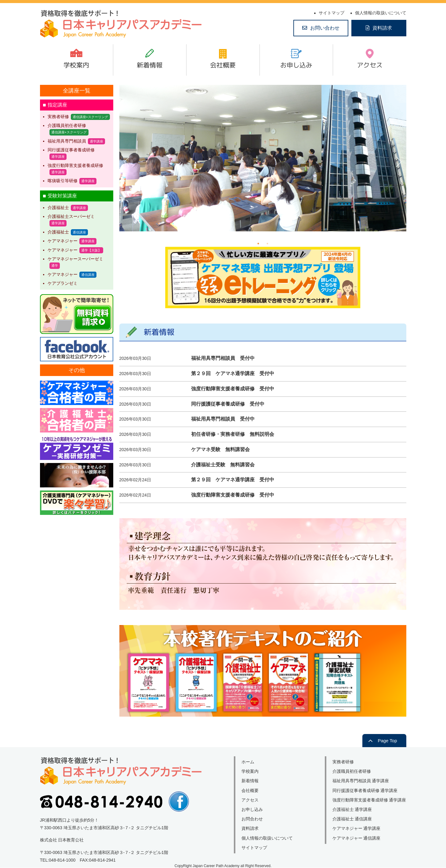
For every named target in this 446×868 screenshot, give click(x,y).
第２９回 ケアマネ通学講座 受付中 (233, 373)
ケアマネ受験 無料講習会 (220, 449)
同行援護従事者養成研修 (71, 150)
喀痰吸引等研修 (63, 181)
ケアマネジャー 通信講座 (357, 838)
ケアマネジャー (63, 241)
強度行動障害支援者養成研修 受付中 (233, 389)
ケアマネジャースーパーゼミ (75, 259)
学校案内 (76, 65)
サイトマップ (332, 13)
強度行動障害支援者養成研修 (75, 165)
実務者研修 (58, 117)
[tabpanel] (263, 158)
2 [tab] (267, 244)
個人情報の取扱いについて (381, 13)
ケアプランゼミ (63, 283)
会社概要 (223, 65)
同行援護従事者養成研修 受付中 (228, 404)
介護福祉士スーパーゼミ (71, 216)
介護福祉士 (58, 208)
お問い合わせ (325, 28)
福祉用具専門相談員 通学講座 (361, 781)
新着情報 (150, 65)
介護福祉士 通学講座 (352, 809)
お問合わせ (252, 819)
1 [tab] (258, 244)
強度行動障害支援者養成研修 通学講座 (369, 800)
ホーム (248, 762)
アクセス (370, 65)
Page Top (387, 741)
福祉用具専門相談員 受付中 (223, 358)
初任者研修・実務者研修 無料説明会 (233, 434)
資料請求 (382, 28)
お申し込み (296, 65)
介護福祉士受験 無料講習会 (223, 465)
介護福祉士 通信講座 (352, 819)
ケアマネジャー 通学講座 (357, 828)
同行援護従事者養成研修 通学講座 (365, 790)
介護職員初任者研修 (67, 125)
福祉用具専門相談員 (67, 141)
